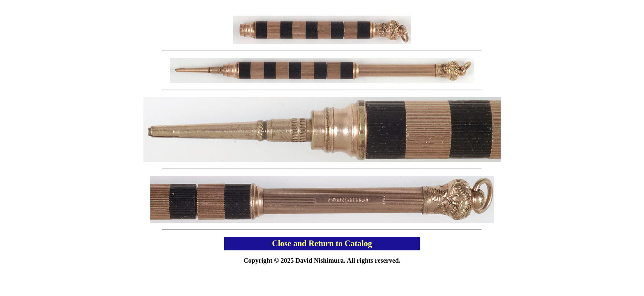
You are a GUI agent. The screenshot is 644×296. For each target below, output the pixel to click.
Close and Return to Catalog (322, 243)
